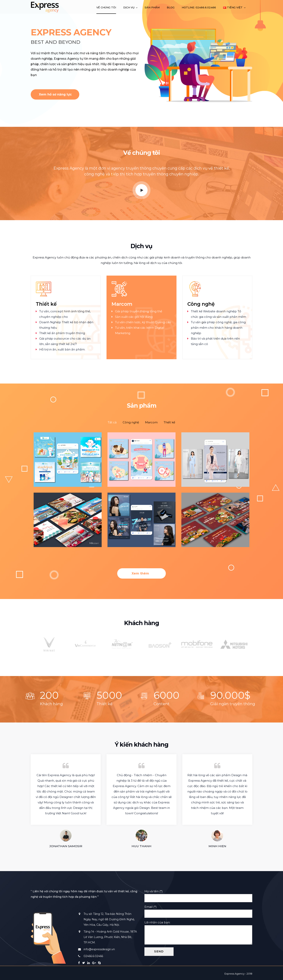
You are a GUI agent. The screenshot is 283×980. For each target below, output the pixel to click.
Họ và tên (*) (198, 895)
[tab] (112, 422)
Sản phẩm (152, 7)
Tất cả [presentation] (112, 422)
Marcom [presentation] (151, 422)
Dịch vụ (129, 7)
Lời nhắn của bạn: (198, 933)
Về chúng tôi (106, 7)
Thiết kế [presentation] (169, 422)
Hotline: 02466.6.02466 (199, 7)
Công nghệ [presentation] (131, 422)
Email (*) (198, 910)
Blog (171, 7)
